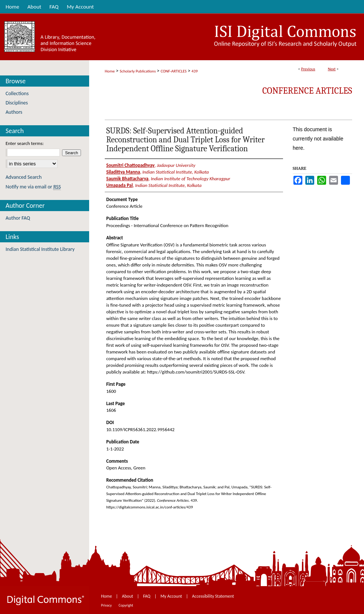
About (128, 596)
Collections (17, 93)
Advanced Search (24, 177)
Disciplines (17, 103)
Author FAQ (18, 218)
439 (195, 71)
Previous (308, 69)
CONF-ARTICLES (174, 71)
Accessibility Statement (213, 596)
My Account (172, 596)
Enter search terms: (25, 143)
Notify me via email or (33, 187)
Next (332, 69)
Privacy (107, 605)
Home (110, 71)
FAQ (147, 596)
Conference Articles (307, 91)
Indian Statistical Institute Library (40, 249)
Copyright (126, 605)
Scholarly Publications (138, 71)
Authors (14, 112)
